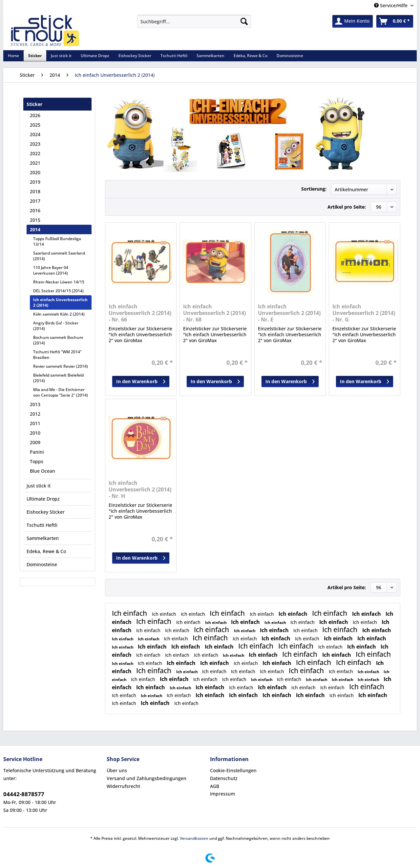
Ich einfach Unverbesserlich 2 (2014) (60, 302)
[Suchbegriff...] (194, 21)
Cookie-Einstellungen (233, 770)
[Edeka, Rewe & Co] (251, 56)
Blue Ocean (42, 471)
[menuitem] (194, 24)
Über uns (117, 770)
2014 (35, 229)
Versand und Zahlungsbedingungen (147, 778)
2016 (35, 210)
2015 (35, 220)
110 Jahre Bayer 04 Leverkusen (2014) (51, 270)
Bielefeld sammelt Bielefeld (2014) (58, 378)
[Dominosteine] (290, 56)
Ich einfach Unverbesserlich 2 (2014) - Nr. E (289, 313)
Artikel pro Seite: (347, 207)
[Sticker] (35, 56)
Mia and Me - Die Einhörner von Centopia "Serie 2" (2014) (61, 392)
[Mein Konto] (353, 21)
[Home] (13, 56)
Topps (37, 461)
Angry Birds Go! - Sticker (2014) (56, 326)
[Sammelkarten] (210, 56)
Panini (37, 452)
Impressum (222, 794)
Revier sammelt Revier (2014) (61, 366)
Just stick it (39, 486)
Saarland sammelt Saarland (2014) (59, 256)
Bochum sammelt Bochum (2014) (58, 340)
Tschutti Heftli (42, 525)
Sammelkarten (43, 538)
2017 (35, 201)
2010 (35, 433)
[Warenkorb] (395, 21)
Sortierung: (314, 189)
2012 (35, 414)
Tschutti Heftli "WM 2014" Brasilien (57, 355)
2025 (35, 125)
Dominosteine (42, 564)
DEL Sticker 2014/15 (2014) (58, 291)
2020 (35, 172)
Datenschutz (224, 778)
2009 (35, 442)
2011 (35, 423)
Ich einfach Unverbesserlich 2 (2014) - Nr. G (364, 313)
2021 (35, 163)
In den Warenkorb (141, 380)
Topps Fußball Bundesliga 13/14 (57, 241)
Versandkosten (194, 838)
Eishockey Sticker (46, 512)
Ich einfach (130, 613)
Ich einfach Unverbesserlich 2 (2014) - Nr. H (140, 490)
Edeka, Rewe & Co (46, 551)
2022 (35, 153)
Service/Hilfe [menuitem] (391, 5)
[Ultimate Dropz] (95, 56)
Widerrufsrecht (123, 786)
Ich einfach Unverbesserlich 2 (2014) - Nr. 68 (214, 313)
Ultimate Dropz (43, 499)
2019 (35, 182)
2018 (35, 191)
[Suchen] (244, 21)
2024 (35, 134)
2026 (35, 115)
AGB (215, 786)
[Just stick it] (61, 56)
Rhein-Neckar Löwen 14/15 (59, 282)
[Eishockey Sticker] (135, 56)
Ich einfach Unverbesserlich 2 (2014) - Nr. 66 (140, 313)
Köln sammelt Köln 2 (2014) (59, 314)
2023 (35, 144)
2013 (35, 404)
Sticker (34, 104)
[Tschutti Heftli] (174, 56)
